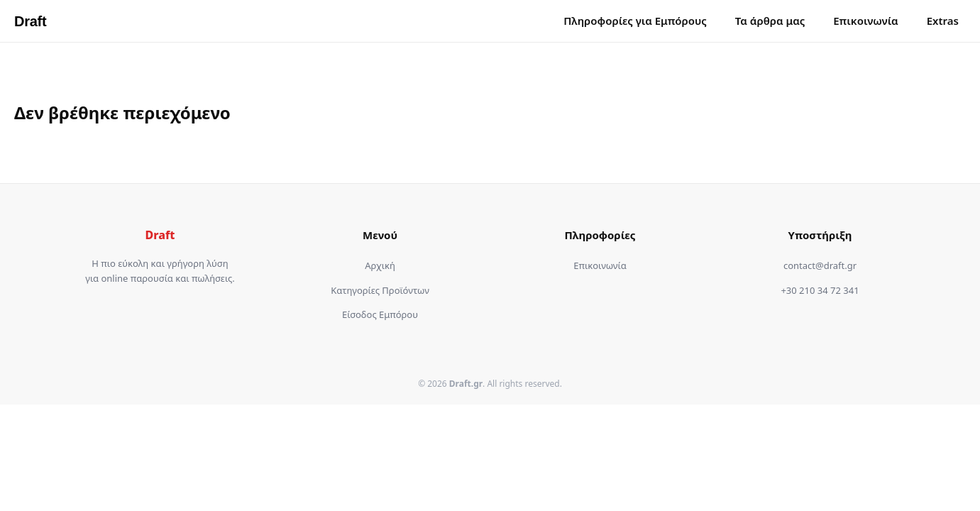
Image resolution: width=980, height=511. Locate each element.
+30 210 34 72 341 (820, 290)
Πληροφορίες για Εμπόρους (635, 21)
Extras (943, 21)
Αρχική (380, 265)
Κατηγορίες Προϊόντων (380, 290)
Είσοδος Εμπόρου (380, 314)
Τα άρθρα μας (770, 21)
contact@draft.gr (820, 265)
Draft (30, 21)
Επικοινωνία (866, 21)
